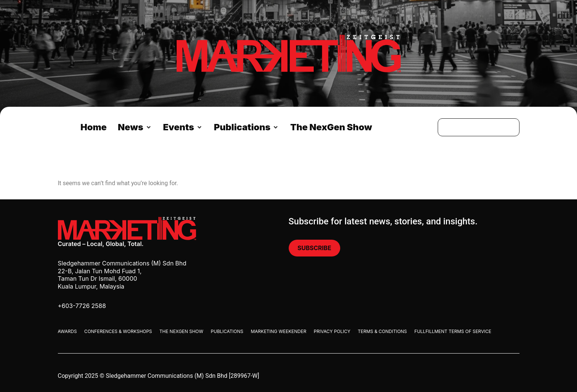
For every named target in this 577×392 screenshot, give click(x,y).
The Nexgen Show (181, 331)
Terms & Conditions (382, 331)
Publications (227, 331)
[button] (135, 127)
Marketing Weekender (278, 331)
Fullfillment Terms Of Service (453, 331)
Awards (67, 331)
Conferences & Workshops (118, 331)
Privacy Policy (332, 331)
